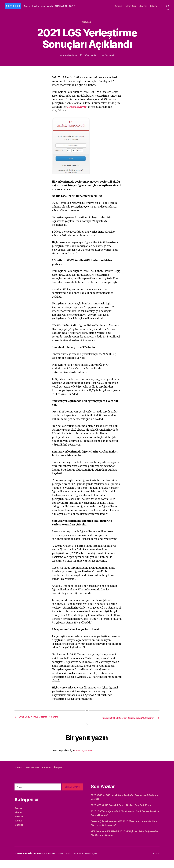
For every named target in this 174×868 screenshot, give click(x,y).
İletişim (153, 6)
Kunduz (118, 6)
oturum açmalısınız (83, 754)
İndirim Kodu (131, 6)
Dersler (19, 812)
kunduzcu (72, 56)
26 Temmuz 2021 (91, 56)
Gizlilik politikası (70, 861)
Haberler (20, 820)
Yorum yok (110, 56)
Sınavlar (143, 6)
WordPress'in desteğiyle (92, 861)
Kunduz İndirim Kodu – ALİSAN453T (41, 861)
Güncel (19, 816)
